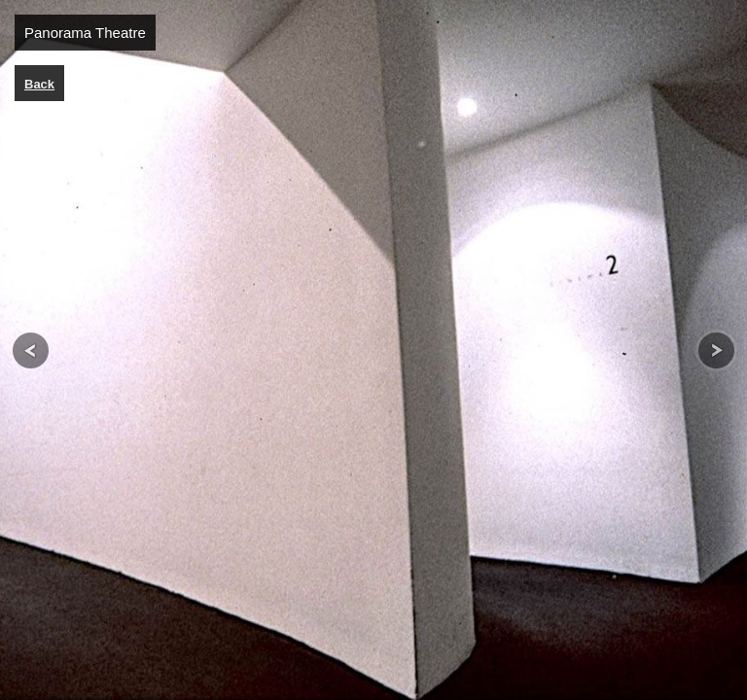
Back (39, 84)
